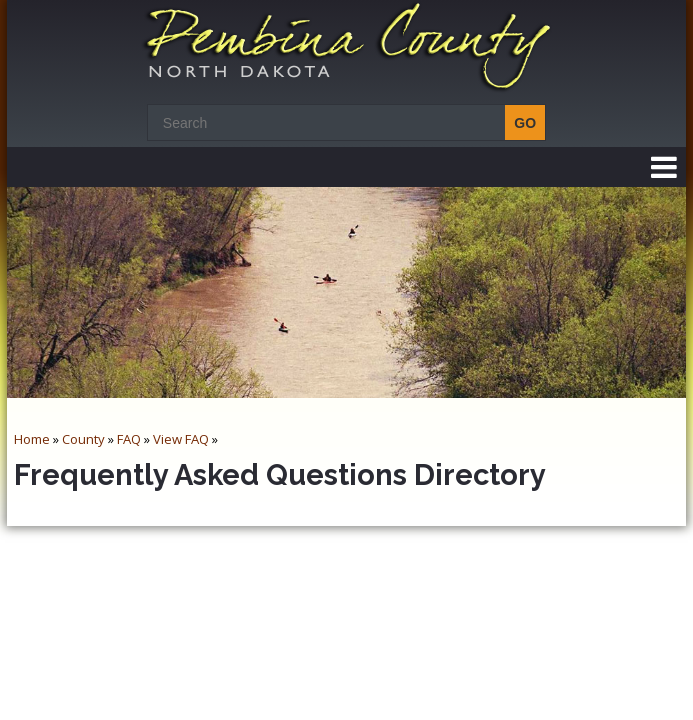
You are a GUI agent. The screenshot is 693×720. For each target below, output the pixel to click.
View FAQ (181, 439)
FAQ (129, 439)
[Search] (341, 122)
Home (32, 439)
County (83, 439)
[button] (664, 167)
